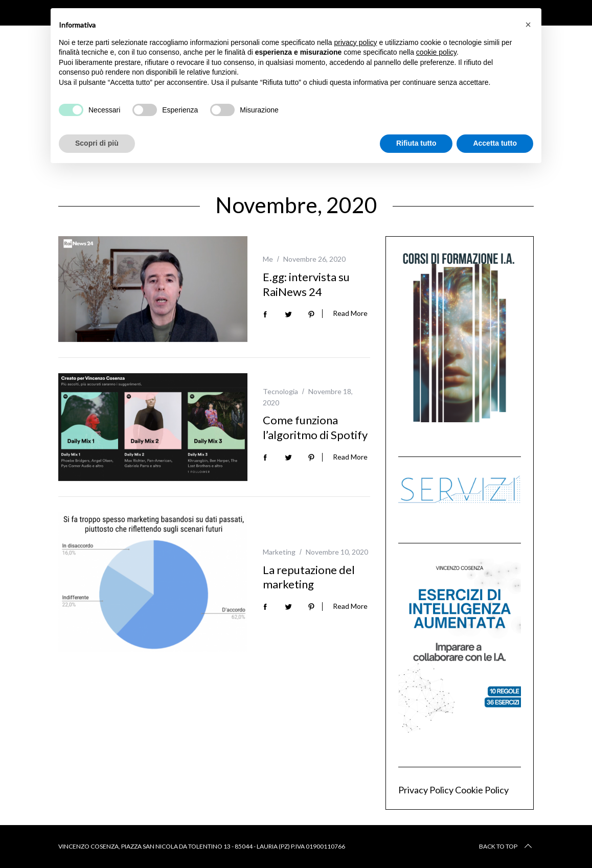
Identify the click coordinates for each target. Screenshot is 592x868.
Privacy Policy (426, 790)
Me (268, 259)
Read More (350, 313)
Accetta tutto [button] (495, 143)
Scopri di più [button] (97, 143)
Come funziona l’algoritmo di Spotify (315, 427)
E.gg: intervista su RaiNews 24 (306, 284)
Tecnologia (280, 391)
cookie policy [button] (436, 52)
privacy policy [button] (356, 42)
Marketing (279, 552)
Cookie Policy (482, 790)
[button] (528, 25)
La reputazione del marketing (309, 577)
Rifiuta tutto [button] (416, 143)
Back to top (506, 847)
